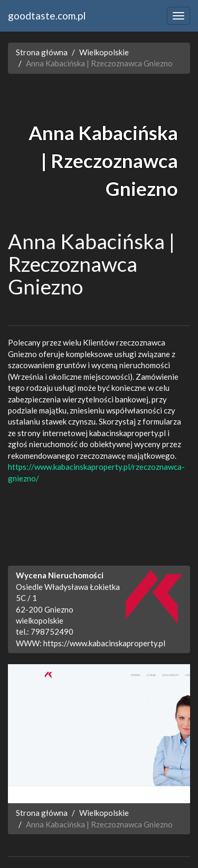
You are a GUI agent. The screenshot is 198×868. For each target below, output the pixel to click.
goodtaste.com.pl (47, 16)
